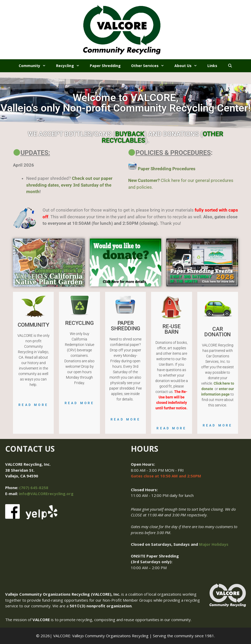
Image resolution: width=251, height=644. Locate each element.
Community (35, 66)
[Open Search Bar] (230, 66)
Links (212, 66)
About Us (188, 66)
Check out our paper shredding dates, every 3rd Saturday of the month (69, 185)
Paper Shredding (105, 66)
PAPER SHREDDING (125, 326)
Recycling (70, 66)
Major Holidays (214, 544)
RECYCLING (79, 323)
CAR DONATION (218, 332)
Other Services (150, 66)
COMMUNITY (33, 325)
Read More (33, 405)
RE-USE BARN (171, 329)
